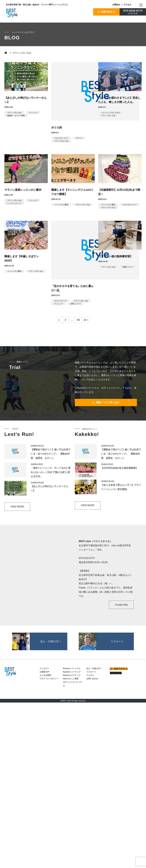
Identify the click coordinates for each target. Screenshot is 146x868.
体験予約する (106, 12)
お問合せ (116, 5)
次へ (86, 320)
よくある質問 (45, 675)
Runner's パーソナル (72, 668)
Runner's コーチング (72, 672)
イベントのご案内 (61, 205)
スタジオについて (61, 138)
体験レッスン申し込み (106, 402)
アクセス (128, 5)
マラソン (79, 138)
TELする (116, 673)
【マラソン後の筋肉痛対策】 (115, 256)
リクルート (91, 672)
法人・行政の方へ (94, 668)
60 (79, 320)
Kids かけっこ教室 (71, 679)
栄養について (128, 267)
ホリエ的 (57, 128)
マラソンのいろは (14, 113)
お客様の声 (44, 672)
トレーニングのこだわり (111, 113)
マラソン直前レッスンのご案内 (23, 190)
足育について (76, 304)
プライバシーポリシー (49, 679)
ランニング (33, 113)
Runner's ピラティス (72, 675)
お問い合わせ (92, 679)
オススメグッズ (60, 301)
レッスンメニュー (14, 203)
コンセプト (44, 668)
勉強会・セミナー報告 (16, 115)
